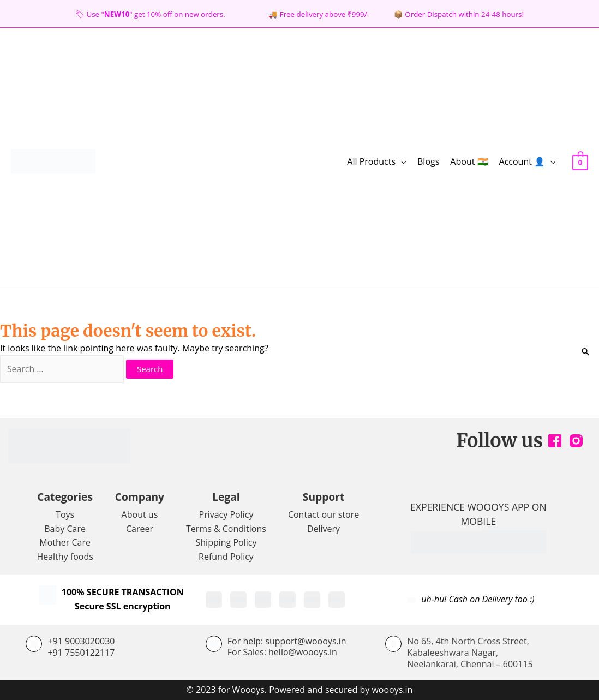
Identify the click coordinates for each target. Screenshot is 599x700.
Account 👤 (522, 161)
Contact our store (324, 514)
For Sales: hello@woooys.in (282, 653)
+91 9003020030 (81, 641)
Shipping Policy (226, 543)
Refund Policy (226, 557)
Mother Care (65, 543)
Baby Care (65, 529)
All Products (371, 161)
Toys (65, 514)
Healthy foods (65, 557)
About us (140, 514)
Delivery (324, 529)
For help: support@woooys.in (287, 641)
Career (140, 529)
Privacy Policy (226, 514)
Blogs (428, 161)
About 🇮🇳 (469, 161)
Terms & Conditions (226, 529)
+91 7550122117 (81, 653)
